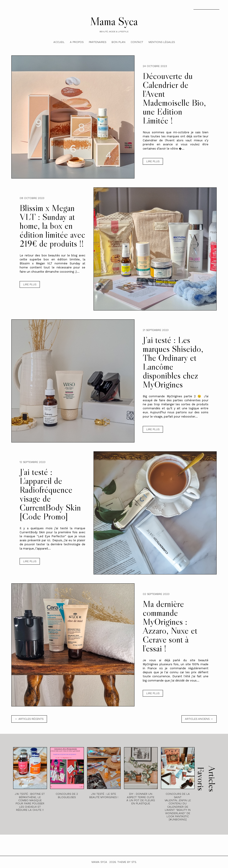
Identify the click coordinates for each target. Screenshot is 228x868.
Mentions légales (162, 42)
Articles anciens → (199, 719)
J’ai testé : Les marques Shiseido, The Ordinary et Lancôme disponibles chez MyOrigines (173, 362)
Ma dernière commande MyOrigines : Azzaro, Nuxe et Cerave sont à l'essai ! (170, 626)
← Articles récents (29, 719)
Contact (137, 42)
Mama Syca (114, 21)
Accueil (59, 42)
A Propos (77, 42)
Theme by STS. (127, 862)
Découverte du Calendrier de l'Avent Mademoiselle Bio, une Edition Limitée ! (174, 98)
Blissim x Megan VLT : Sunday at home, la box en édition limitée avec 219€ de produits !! (52, 226)
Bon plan (118, 42)
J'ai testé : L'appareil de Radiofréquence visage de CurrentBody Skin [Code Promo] (50, 494)
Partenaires (98, 42)
